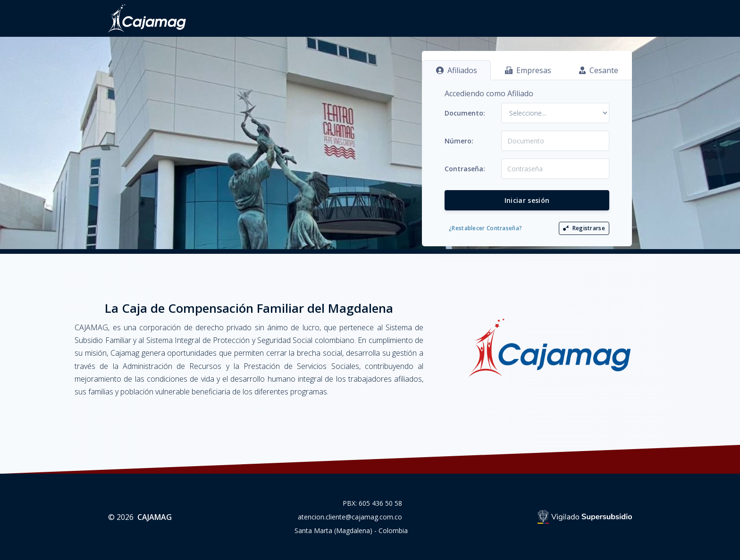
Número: (459, 141)
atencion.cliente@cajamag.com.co (350, 517)
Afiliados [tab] (457, 70)
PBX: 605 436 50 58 (372, 503)
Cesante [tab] (599, 70)
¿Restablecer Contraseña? (485, 228)
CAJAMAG (155, 517)
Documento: (465, 113)
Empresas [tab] (528, 70)
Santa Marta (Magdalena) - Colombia (351, 531)
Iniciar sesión (527, 200)
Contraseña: (465, 169)
